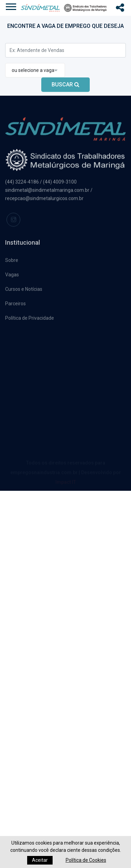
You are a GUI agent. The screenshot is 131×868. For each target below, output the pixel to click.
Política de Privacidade (30, 319)
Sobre (12, 262)
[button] (65, 5)
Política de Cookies (86, 860)
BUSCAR (65, 84)
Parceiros (15, 305)
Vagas (12, 276)
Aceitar (40, 860)
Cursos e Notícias (24, 290)
